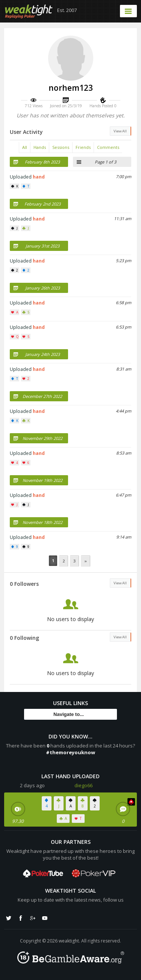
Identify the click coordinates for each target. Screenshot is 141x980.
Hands (40, 147)
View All (120, 131)
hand (39, 177)
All (25, 147)
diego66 (83, 785)
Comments (108, 147)
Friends (83, 147)
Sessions (61, 147)
